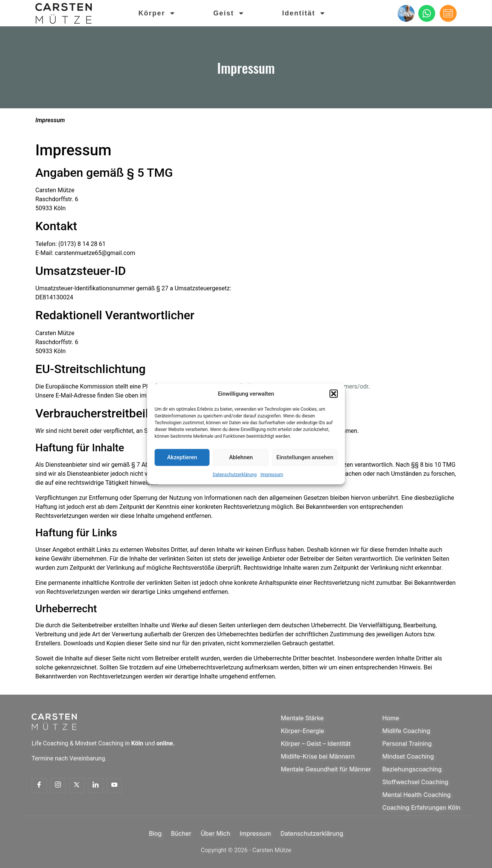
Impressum (272, 474)
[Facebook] (39, 786)
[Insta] (58, 786)
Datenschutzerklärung (235, 474)
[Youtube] (114, 786)
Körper (157, 13)
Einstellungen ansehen (305, 457)
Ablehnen (241, 457)
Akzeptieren (182, 457)
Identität (304, 13)
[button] (334, 394)
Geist (229, 13)
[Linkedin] (96, 786)
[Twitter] (77, 786)
